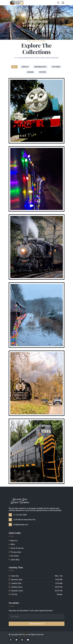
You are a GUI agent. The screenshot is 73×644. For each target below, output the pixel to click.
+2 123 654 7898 (18, 515)
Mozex (25, 635)
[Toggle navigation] (63, 3)
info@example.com (18, 525)
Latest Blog (14, 560)
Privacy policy (15, 552)
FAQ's (12, 544)
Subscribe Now (37, 624)
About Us (13, 541)
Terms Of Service (16, 548)
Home (31, 26)
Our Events (14, 556)
